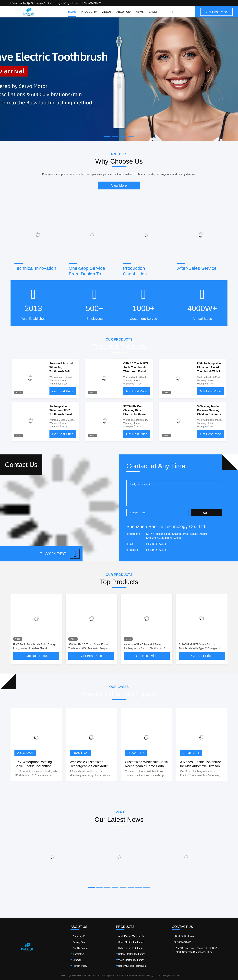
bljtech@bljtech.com (67, 3)
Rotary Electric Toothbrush (132, 954)
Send (207, 513)
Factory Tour (79, 942)
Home (72, 12)
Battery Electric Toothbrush (132, 966)
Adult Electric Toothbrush (131, 936)
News (140, 12)
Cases (153, 12)
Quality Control (80, 948)
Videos (107, 12)
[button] (91, 887)
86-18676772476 (92, 3)
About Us (124, 12)
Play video (59, 554)
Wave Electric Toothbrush (131, 960)
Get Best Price (63, 391)
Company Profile (81, 936)
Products (89, 12)
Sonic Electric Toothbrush (131, 942)
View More (119, 185)
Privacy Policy (80, 966)
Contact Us (78, 954)
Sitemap (77, 960)
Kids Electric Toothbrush (131, 948)
